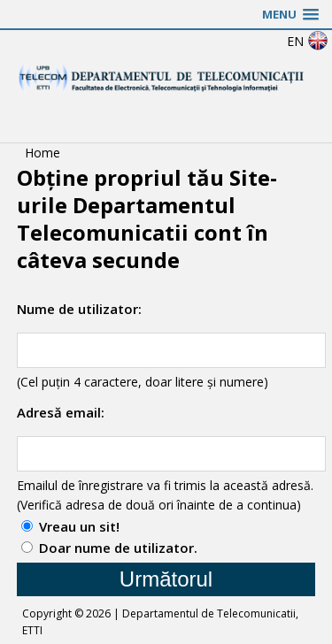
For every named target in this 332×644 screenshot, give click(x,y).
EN (308, 41)
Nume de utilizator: (79, 309)
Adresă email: (61, 412)
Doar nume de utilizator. (118, 548)
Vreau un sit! (79, 526)
